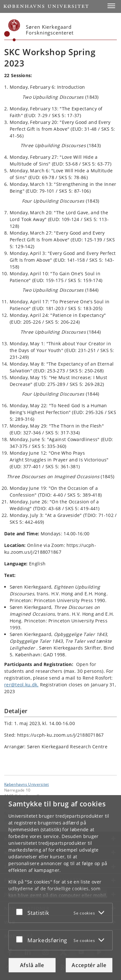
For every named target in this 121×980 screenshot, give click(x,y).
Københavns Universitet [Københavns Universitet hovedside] (27, 784)
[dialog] (60, 888)
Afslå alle (32, 965)
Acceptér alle (89, 965)
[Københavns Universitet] (12, 30)
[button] (111, 6)
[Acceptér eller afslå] (21, 912)
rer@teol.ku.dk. (21, 685)
